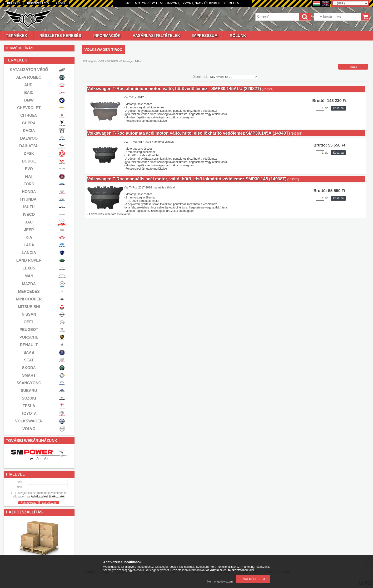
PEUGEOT (29, 330)
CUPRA (29, 123)
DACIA (29, 131)
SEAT (29, 360)
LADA (29, 245)
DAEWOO (29, 138)
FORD (29, 184)
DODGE (29, 161)
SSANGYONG (29, 383)
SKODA (29, 368)
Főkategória (90, 61)
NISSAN (29, 314)
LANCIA (29, 253)
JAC (29, 222)
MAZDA (29, 284)
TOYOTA (29, 413)
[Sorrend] (233, 77)
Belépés (14, 3)
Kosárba (338, 108)
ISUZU (29, 207)
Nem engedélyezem (220, 582)
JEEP (29, 230)
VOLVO (29, 429)
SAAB (29, 352)
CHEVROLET (29, 108)
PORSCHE (29, 337)
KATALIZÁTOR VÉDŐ (29, 70)
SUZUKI (29, 398)
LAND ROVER (29, 260)
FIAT (29, 176)
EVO (29, 169)
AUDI (29, 85)
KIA (29, 237)
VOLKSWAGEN (29, 421)
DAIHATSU (29, 146)
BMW (29, 100)
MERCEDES (29, 291)
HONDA (29, 192)
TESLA (29, 406)
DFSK (29, 154)
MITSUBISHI (29, 307)
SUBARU (29, 391)
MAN (29, 276)
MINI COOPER (29, 299)
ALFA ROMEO (29, 77)
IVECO (29, 215)
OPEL (29, 322)
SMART (29, 375)
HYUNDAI (29, 199)
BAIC (29, 93)
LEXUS (29, 268)
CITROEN (29, 115)
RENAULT (29, 345)
